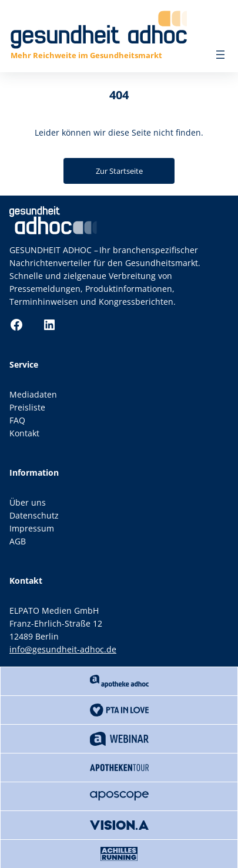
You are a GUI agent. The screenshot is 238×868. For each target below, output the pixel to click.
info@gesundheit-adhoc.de (63, 649)
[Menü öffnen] (220, 55)
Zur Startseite (119, 171)
